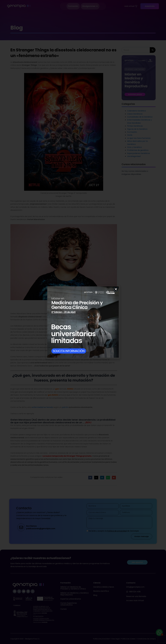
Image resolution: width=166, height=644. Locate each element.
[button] (116, 289)
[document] (83, 322)
